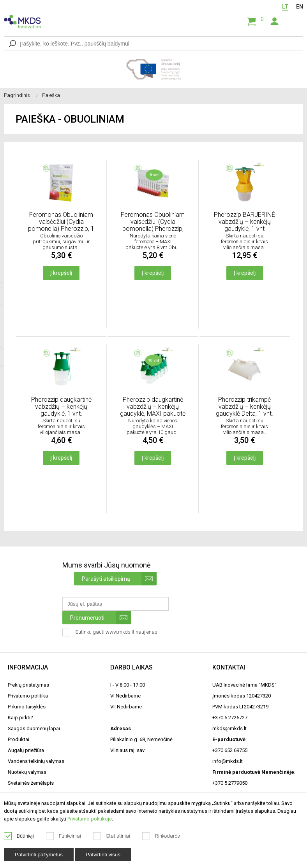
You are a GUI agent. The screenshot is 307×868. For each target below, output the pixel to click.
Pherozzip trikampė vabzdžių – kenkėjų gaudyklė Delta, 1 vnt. (244, 407)
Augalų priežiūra (26, 750)
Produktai (19, 739)
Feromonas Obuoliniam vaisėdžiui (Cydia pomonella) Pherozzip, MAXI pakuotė (153, 222)
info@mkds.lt (228, 761)
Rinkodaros (161, 836)
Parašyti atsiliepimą (119, 579)
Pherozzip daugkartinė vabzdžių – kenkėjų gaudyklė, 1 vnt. (61, 407)
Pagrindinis (23, 95)
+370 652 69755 (230, 750)
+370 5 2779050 (230, 783)
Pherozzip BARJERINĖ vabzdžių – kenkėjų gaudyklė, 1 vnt (244, 222)
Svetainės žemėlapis (31, 783)
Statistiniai (112, 836)
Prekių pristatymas (28, 685)
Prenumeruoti (101, 618)
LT (285, 7)
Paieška (51, 95)
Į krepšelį (61, 273)
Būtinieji (19, 836)
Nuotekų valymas (27, 772)
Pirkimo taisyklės (27, 707)
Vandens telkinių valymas (36, 761)
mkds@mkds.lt (229, 728)
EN (300, 7)
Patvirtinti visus (103, 855)
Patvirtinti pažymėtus (39, 855)
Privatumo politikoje (90, 819)
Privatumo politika (28, 696)
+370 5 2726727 (230, 718)
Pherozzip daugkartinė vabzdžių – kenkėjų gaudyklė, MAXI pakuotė (153, 407)
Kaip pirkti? (20, 718)
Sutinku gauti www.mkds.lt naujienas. (111, 633)
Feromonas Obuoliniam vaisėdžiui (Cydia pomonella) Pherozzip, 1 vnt (61, 222)
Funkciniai (64, 836)
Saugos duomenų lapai (34, 728)
